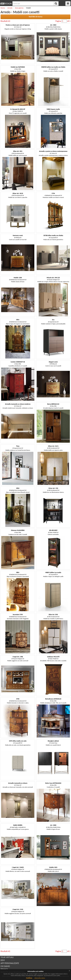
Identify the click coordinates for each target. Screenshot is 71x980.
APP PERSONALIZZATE (10, 963)
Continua (29, 978)
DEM (3, 960)
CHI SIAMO (5, 966)
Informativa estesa (40, 978)
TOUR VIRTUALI (7, 957)
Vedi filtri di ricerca (35, 17)
